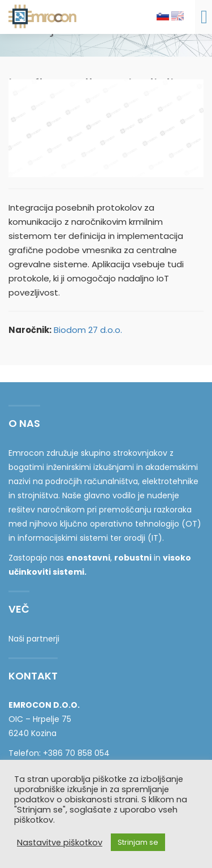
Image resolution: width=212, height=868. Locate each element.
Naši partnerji (34, 639)
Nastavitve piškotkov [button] (60, 843)
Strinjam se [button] (138, 842)
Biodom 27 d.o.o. (88, 330)
